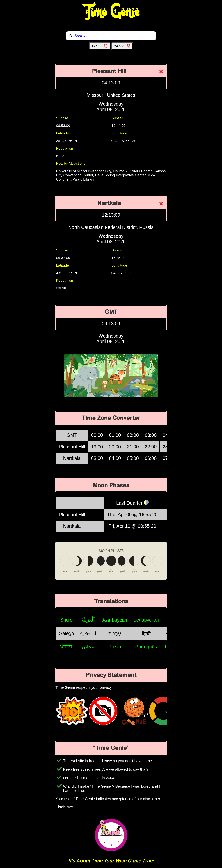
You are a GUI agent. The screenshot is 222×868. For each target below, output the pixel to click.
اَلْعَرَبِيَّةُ (88, 620)
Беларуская (146, 620)
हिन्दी (146, 634)
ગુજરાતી (88, 633)
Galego (66, 633)
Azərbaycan (115, 620)
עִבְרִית (115, 633)
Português (146, 647)
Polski (115, 647)
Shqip (66, 620)
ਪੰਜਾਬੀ (66, 647)
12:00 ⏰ (100, 46)
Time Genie (111, 12)
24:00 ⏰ (122, 46)
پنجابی (88, 647)
